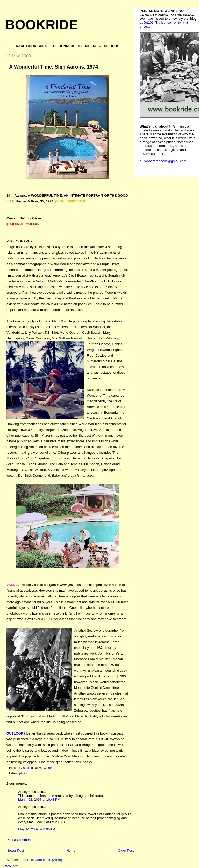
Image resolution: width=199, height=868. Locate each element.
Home (71, 850)
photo (23, 773)
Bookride (41, 25)
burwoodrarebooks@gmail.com (163, 161)
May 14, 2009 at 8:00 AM (37, 829)
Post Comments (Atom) (45, 860)
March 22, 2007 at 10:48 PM (39, 800)
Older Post (126, 850)
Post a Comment (19, 840)
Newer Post (15, 850)
